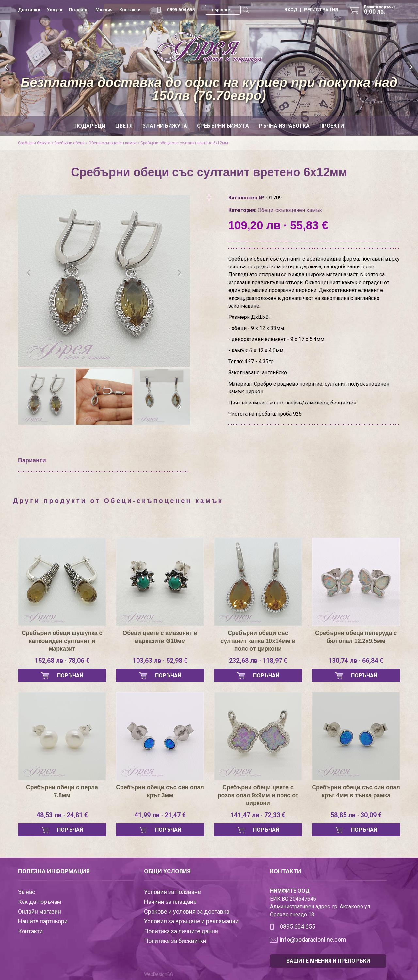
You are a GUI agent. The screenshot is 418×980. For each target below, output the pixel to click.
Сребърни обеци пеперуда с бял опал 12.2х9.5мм (356, 637)
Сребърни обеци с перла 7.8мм (62, 791)
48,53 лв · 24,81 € (62, 815)
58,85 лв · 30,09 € (356, 815)
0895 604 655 (181, 10)
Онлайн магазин (40, 911)
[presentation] (29, 274)
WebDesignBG (159, 974)
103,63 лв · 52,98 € (160, 661)
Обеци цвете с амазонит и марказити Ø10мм (160, 637)
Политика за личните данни (181, 931)
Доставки (29, 10)
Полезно (79, 10)
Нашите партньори (43, 921)
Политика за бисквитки (175, 941)
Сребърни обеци (69, 143)
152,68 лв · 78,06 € (62, 661)
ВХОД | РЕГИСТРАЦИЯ (311, 10)
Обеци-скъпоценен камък (113, 143)
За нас (27, 892)
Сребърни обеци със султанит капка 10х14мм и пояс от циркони (258, 641)
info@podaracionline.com (313, 940)
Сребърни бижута (223, 126)
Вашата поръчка (382, 10)
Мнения (104, 10)
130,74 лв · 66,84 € (356, 661)
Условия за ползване (172, 892)
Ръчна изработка (284, 126)
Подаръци (90, 126)
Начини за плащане (170, 902)
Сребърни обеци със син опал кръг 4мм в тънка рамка (356, 791)
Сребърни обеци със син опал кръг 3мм (160, 791)
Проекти (332, 126)
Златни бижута (165, 126)
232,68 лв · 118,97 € (258, 661)
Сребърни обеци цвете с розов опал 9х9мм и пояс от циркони (258, 795)
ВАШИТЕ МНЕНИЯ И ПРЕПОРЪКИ (328, 961)
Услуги (55, 10)
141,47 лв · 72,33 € (258, 815)
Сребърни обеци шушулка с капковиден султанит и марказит (62, 641)
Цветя (124, 126)
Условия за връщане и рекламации (191, 921)
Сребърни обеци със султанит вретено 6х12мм (184, 143)
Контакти (130, 10)
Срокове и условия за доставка (187, 911)
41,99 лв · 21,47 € (160, 815)
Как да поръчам (40, 902)
